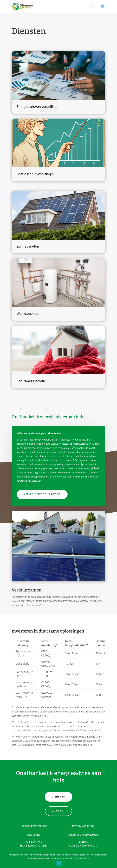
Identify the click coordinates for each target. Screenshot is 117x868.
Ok (59, 863)
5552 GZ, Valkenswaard (83, 846)
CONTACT (58, 811)
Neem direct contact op (42, 494)
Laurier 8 (83, 842)
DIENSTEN (58, 797)
